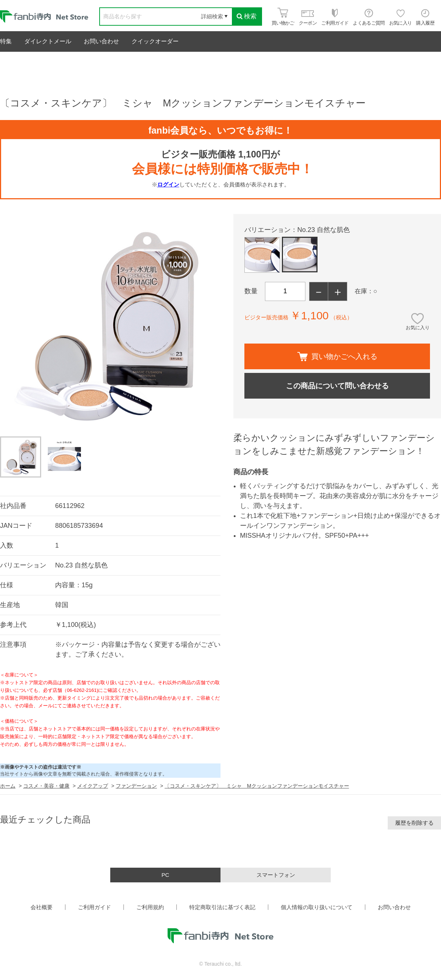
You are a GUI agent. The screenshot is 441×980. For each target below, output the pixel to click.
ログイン (168, 184)
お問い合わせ (101, 41)
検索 (247, 16)
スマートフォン (276, 875)
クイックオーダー (155, 41)
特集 (6, 41)
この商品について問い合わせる (337, 386)
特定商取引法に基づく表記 (222, 907)
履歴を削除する (414, 823)
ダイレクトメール (48, 41)
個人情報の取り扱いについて (317, 907)
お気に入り (418, 328)
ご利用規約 (150, 907)
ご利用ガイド (94, 907)
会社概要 (42, 907)
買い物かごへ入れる (337, 357)
